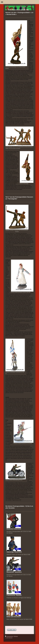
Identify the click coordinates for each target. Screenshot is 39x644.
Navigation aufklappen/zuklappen (19, 2)
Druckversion (9, 636)
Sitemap (16, 636)
